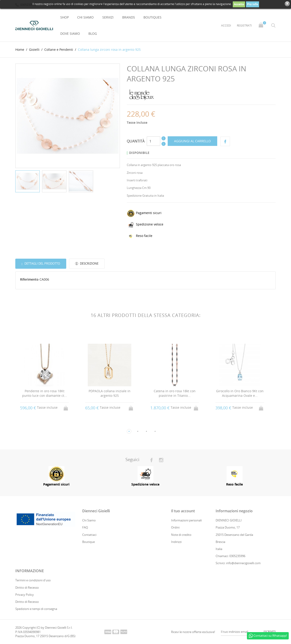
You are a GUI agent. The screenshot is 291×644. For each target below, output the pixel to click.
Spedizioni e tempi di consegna (36, 609)
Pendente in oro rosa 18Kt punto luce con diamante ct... (45, 393)
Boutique (89, 542)
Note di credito (181, 535)
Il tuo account (183, 511)
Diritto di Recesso (27, 588)
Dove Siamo (70, 34)
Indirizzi (176, 542)
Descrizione (89, 263)
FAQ (85, 527)
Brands (129, 17)
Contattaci (89, 535)
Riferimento (29, 279)
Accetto (239, 4)
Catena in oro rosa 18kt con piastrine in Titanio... (175, 393)
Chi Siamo (85, 17)
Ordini (175, 527)
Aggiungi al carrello (192, 141)
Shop (65, 17)
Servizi (108, 17)
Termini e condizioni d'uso (33, 580)
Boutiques (152, 17)
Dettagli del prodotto (42, 263)
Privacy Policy (25, 595)
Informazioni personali (186, 520)
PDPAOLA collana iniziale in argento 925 (110, 393)
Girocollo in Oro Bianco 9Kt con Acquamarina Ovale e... (240, 393)
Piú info (253, 4)
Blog (93, 34)
